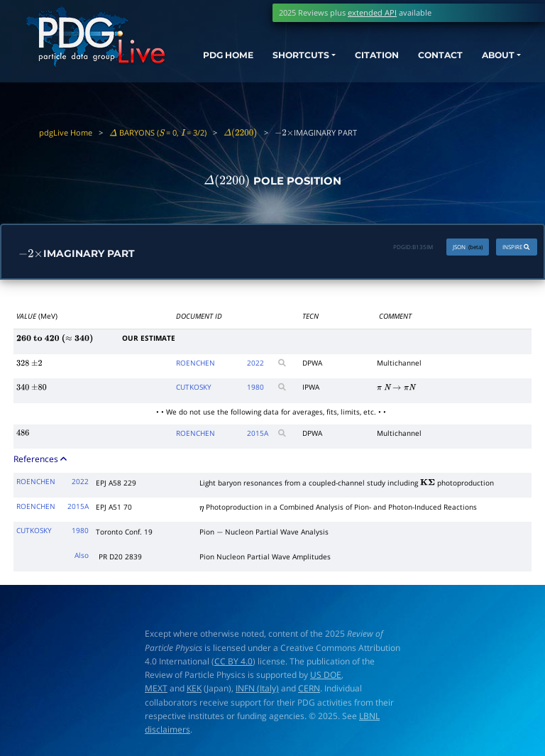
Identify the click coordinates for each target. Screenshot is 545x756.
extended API (372, 12)
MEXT (156, 689)
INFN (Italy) (257, 689)
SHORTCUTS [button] (296, 58)
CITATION (369, 58)
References (41, 459)
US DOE (326, 675)
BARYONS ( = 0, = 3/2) (158, 132)
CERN (309, 689)
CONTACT (436, 58)
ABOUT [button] (497, 58)
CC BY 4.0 (233, 662)
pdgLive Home (66, 132)
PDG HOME (212, 71)
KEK (194, 689)
